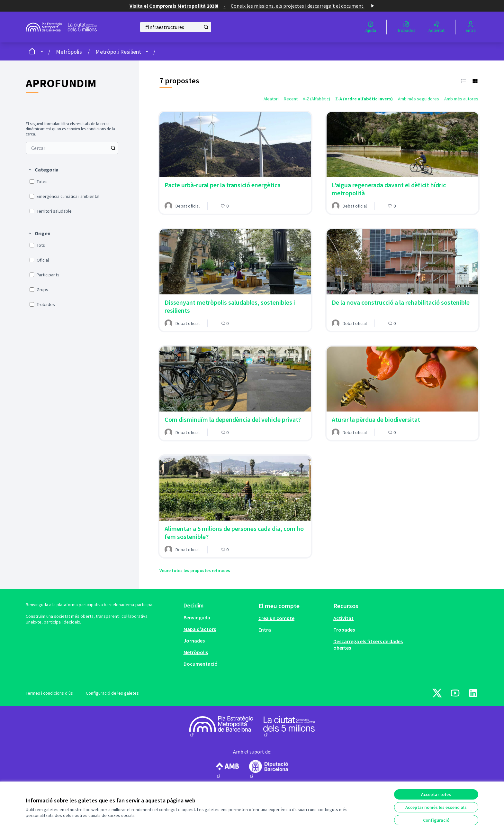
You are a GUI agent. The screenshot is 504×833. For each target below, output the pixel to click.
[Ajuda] (371, 27)
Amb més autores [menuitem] (461, 99)
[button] (43, 170)
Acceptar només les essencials (436, 807)
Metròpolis (69, 52)
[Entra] (471, 27)
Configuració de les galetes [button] (112, 693)
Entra (265, 630)
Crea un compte (276, 618)
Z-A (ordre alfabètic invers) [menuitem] (364, 99)
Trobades (344, 630)
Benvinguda (197, 617)
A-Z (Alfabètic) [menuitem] (316, 99)
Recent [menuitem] (291, 99)
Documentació (201, 664)
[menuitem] (72, 148)
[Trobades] (406, 27)
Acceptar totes (436, 794)
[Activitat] (437, 27)
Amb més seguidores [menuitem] (419, 99)
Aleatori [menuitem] (271, 99)
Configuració (436, 820)
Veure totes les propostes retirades (195, 570)
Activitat (343, 618)
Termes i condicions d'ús (49, 693)
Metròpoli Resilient (118, 52)
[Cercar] (176, 27)
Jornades (194, 641)
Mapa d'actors (200, 629)
